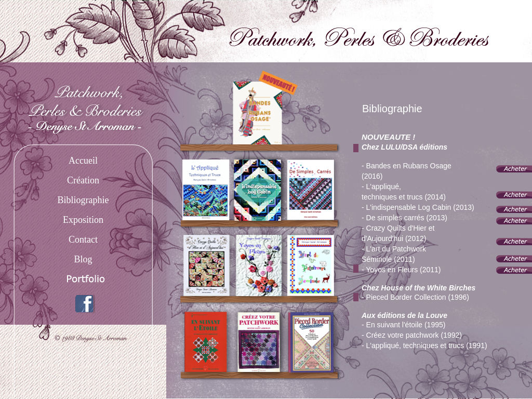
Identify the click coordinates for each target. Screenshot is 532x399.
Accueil (83, 161)
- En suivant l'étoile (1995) (403, 325)
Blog (83, 259)
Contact (83, 240)
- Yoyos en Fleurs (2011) (401, 270)
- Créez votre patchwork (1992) (412, 335)
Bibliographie (83, 200)
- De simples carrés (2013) (404, 218)
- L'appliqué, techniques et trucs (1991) (424, 345)
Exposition (83, 220)
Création (83, 180)
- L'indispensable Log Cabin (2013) (418, 207)
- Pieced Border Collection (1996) (415, 297)
